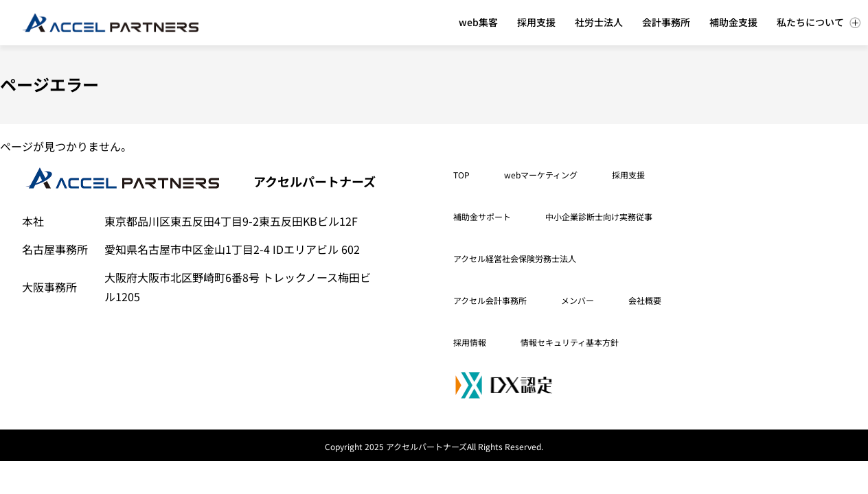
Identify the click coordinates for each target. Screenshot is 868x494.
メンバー (578, 300)
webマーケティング (541, 175)
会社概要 (645, 300)
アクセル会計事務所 (490, 300)
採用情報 (470, 342)
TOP (461, 175)
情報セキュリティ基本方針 (570, 342)
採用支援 (628, 175)
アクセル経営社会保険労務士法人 (515, 258)
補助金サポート (482, 216)
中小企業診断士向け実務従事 (599, 216)
